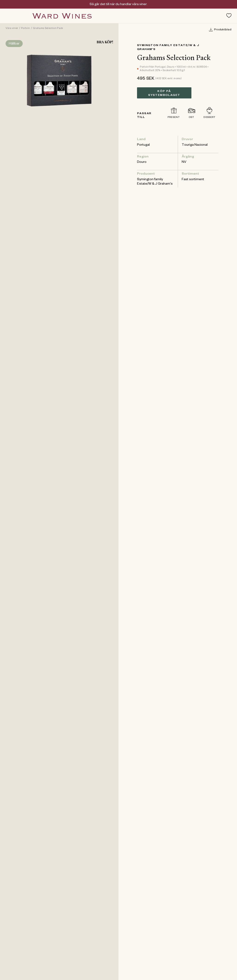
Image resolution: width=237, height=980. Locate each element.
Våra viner (12, 28)
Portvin (26, 28)
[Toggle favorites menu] (229, 16)
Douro (142, 162)
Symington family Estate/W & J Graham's (155, 182)
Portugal (143, 145)
